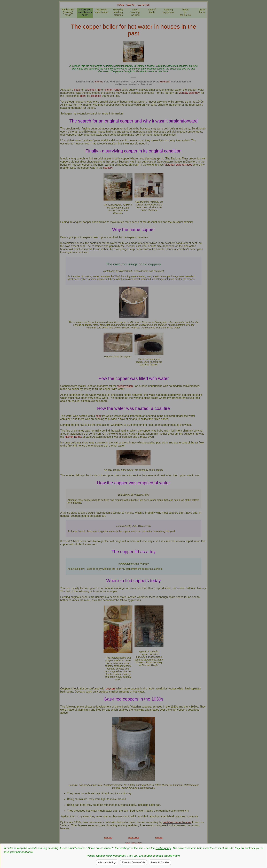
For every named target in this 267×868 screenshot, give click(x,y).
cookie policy (163, 848)
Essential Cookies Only (133, 862)
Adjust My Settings (107, 862)
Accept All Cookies (160, 862)
